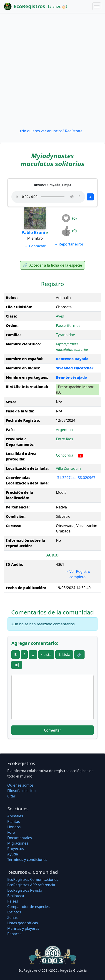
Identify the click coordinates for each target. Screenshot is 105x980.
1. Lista (64, 655)
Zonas (12, 917)
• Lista (46, 655)
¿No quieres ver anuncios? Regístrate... (52, 131)
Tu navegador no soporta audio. (48, 197)
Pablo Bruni (33, 232)
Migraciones (18, 843)
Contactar (35, 246)
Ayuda (13, 854)
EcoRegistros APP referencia (31, 885)
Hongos (14, 827)
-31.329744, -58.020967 (76, 478)
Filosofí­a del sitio (21, 791)
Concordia (65, 455)
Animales (15, 816)
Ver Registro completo (77, 574)
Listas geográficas (22, 923)
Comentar (52, 730)
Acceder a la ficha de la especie (52, 265)
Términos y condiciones (27, 860)
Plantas (14, 821)
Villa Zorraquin (68, 468)
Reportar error (69, 244)
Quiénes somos (20, 785)
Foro (11, 832)
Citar (11, 796)
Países (13, 901)
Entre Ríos (64, 439)
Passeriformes (68, 325)
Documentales (20, 838)
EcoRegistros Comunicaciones (33, 879)
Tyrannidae (65, 335)
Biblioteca (16, 896)
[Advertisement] (52, 70)
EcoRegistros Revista (25, 890)
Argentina (64, 430)
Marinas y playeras (23, 928)
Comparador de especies (28, 907)
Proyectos (16, 849)
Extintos (14, 912)
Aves (60, 316)
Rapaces (14, 934)
